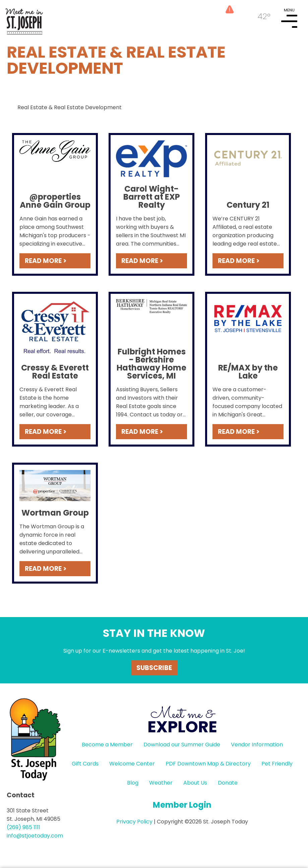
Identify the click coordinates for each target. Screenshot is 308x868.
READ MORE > (46, 261)
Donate (228, 783)
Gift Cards (85, 764)
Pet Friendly (277, 764)
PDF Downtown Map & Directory (208, 764)
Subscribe (154, 668)
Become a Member (107, 745)
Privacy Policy (134, 822)
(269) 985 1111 (23, 827)
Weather (161, 783)
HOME (24, 19)
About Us (195, 783)
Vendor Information (257, 745)
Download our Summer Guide (182, 745)
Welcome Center (132, 764)
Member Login (182, 805)
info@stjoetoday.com (35, 836)
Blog (133, 783)
